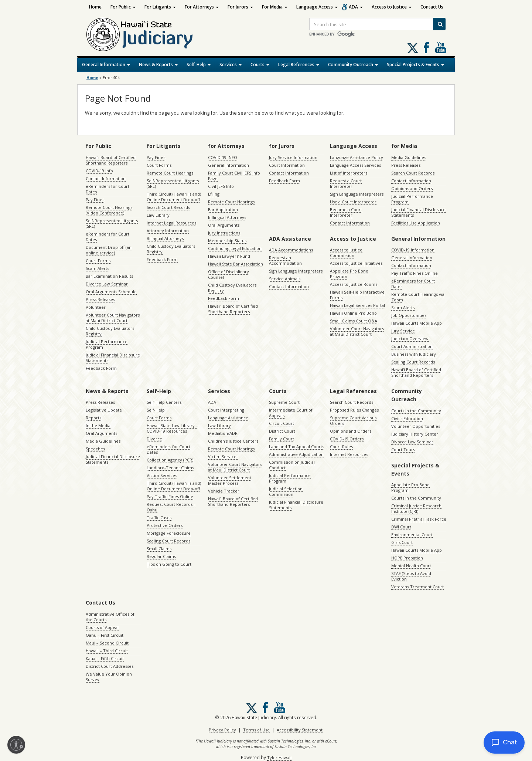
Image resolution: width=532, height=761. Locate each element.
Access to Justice (392, 7)
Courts (260, 65)
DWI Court (401, 527)
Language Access (317, 7)
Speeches (95, 449)
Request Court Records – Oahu (171, 507)
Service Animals (285, 279)
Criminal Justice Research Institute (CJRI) (416, 508)
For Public (123, 7)
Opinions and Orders (412, 188)
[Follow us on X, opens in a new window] (413, 48)
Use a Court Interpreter (353, 202)
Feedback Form (101, 368)
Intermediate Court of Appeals (291, 413)
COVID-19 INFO (223, 157)
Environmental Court (412, 535)
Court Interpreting (226, 410)
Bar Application (223, 209)
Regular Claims (161, 556)
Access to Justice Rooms (354, 284)
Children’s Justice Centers (233, 441)
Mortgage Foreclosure (169, 533)
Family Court (282, 439)
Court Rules (341, 447)
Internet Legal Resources (171, 223)
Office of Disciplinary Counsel (229, 274)
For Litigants (160, 7)
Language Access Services (355, 165)
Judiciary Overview (410, 339)
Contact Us (432, 7)
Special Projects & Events (415, 65)
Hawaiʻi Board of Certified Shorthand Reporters (111, 160)
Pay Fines (95, 199)
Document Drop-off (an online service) (109, 250)
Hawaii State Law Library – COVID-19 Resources (172, 428)
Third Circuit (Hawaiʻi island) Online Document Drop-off (174, 197)
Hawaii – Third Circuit (107, 651)
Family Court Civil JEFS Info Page (234, 176)
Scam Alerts (97, 268)
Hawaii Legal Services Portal (357, 305)
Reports (93, 418)
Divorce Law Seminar (107, 284)
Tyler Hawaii (279, 757)
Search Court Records (168, 207)
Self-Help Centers (164, 402)
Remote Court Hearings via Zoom (418, 297)
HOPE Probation (407, 558)
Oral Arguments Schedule (111, 292)
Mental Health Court (411, 566)
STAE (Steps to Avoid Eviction (411, 576)
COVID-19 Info (99, 171)
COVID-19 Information (413, 250)
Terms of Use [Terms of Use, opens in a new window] (256, 730)
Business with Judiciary (414, 354)
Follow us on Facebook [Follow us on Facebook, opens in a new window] (426, 48)
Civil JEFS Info (221, 186)
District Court (282, 431)
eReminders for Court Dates (108, 189)
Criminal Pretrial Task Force (419, 519)
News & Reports (158, 65)
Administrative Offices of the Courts (110, 617)
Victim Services (162, 475)
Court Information (287, 165)
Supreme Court (284, 402)
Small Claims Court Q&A (354, 321)
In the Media (98, 425)
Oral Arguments (224, 225)
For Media (275, 7)
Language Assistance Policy (357, 157)
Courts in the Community (416, 411)
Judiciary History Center (415, 434)
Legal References (299, 65)
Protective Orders (165, 525)
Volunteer (96, 307)
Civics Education (407, 418)
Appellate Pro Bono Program (349, 274)
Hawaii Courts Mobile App (417, 323)
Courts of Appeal (102, 627)
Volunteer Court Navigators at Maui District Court (113, 318)
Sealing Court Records (413, 362)
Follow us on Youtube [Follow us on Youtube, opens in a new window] (441, 48)
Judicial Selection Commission (286, 491)
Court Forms (98, 261)
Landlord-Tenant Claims (170, 468)
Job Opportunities (409, 315)
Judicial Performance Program (107, 344)
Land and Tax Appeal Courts (296, 447)
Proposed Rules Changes (354, 410)
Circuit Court (282, 423)
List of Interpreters (349, 173)
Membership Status (227, 241)
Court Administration (412, 346)
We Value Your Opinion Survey (109, 677)
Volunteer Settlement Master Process (230, 480)
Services (231, 65)
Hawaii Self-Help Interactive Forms (357, 295)
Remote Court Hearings (170, 173)
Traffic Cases (159, 518)
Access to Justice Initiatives (356, 263)
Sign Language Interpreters (357, 194)
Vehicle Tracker (224, 491)
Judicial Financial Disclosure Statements (113, 358)
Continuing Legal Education (235, 248)
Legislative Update (104, 410)
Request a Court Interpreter (346, 183)
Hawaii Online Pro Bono (353, 313)
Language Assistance (228, 418)
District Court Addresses (110, 666)
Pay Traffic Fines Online (415, 273)
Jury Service (403, 331)
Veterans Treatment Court (417, 587)
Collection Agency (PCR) (170, 460)
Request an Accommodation (285, 260)
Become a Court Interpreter (346, 212)
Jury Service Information (293, 157)
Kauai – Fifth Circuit (105, 658)
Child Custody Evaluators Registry (110, 331)
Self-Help (199, 65)
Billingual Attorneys (227, 217)
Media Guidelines (409, 157)
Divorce (154, 439)
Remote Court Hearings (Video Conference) (109, 210)
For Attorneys (202, 7)
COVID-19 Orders (347, 439)
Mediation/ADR (223, 433)
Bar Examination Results (109, 276)
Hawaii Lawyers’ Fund (229, 256)
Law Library (158, 215)
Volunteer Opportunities (416, 426)
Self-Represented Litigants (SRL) (112, 223)
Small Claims (159, 549)
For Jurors (240, 7)
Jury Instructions (224, 233)
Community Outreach (353, 65)
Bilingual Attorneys (165, 238)
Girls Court (402, 542)
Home (95, 7)
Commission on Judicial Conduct (292, 465)
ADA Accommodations (291, 250)
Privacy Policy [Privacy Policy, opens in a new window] (222, 730)
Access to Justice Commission (346, 253)
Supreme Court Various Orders (353, 420)
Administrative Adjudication (296, 454)
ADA (356, 7)
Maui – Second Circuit (107, 643)
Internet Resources (349, 454)
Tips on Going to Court (169, 564)
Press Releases (100, 299)
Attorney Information (168, 231)
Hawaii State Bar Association (236, 264)
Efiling (214, 194)
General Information (106, 65)
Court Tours (403, 449)
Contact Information (106, 178)
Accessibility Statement (300, 730)
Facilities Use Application (416, 223)
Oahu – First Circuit (105, 635)
